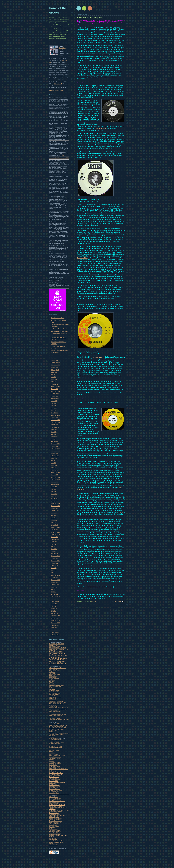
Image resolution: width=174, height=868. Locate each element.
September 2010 (55, 527)
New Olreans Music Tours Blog (58, 702)
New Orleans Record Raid (56, 704)
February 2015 (55, 625)
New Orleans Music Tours (56, 773)
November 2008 (55, 477)
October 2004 (55, 360)
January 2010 (55, 508)
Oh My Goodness (54, 837)
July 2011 (54, 551)
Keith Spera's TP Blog (55, 697)
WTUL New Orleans (55, 800)
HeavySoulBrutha (54, 692)
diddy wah (52, 680)
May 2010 (54, 518)
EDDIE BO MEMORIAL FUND (57, 664)
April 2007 (54, 432)
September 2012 (55, 575)
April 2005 (54, 375)
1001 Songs (53, 705)
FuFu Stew (52, 684)
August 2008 (54, 470)
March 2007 (54, 430)
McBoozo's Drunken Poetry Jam (58, 835)
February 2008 (55, 456)
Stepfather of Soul (54, 717)
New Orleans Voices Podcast (59, 811)
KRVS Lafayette (54, 797)
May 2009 (54, 492)
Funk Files (52, 753)
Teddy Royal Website (55, 833)
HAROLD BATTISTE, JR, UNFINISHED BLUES (56, 730)
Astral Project (53, 825)
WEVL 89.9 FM (58, 84)
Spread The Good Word (56, 716)
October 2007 (55, 446)
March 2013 (54, 587)
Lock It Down (53, 698)
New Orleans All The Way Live (58, 810)
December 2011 (55, 561)
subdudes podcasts (55, 834)
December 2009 (55, 506)
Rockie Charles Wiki (55, 780)
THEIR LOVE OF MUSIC (56, 841)
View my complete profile (56, 90)
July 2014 (54, 611)
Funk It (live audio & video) (57, 685)
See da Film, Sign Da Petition (57, 661)
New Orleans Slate (54, 768)
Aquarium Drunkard (55, 671)
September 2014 (55, 616)
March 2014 (54, 604)
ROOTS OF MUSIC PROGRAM (58, 658)
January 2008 (55, 453)
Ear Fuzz (52, 681)
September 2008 (55, 472)
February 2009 (55, 484)
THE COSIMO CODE (55, 724)
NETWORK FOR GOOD (56, 652)
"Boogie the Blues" (101, 128)
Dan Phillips (62, 48)
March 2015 (54, 628)
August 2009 (54, 499)
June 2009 (54, 494)
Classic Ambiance (54, 678)
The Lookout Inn (54, 845)
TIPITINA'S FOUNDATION (56, 660)
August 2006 (54, 413)
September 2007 (55, 444)
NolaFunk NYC (53, 772)
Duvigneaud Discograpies (56, 746)
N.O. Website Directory (56, 774)
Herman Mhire (53, 839)
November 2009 (55, 503)
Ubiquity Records (54, 792)
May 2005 (54, 377)
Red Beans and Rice (55, 831)
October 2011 (55, 558)
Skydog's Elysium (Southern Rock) (59, 708)
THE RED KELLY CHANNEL (57, 816)
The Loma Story (82, 258)
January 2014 (55, 599)
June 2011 (54, 549)
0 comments (118, 602)
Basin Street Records (55, 822)
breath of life (53, 677)
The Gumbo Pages (54, 758)
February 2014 (55, 601)
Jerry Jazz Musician (55, 762)
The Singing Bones (54, 718)
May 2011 (54, 546)
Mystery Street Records (56, 821)
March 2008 (54, 458)
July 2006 (54, 410)
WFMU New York (54, 802)
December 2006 (55, 422)
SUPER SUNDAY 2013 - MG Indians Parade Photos (57, 806)
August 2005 (54, 384)
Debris (51, 843)
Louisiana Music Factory (56, 818)
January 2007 (55, 425)
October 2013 (55, 594)
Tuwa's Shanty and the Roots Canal (59, 720)
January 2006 (55, 396)
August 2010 (54, 525)
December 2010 (55, 534)
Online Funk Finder (54, 776)
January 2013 (55, 582)
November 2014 (55, 620)
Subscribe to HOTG (63, 158)
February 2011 (55, 539)
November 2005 (55, 391)
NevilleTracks (53, 765)
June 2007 (54, 437)
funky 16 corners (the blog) (57, 686)
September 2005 (55, 386)
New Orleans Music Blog (56, 701)
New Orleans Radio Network (57, 801)
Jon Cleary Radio (54, 826)
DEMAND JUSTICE (55, 646)
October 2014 (55, 618)
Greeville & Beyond (55, 690)
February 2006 (55, 398)
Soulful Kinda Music (55, 786)
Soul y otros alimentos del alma (58, 714)
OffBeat (51, 732)
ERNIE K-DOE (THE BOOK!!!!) (58, 728)
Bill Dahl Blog (53, 676)
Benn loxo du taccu (54, 674)
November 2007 (55, 449)
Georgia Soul (53, 689)
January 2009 (55, 482)
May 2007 (54, 434)
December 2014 (55, 623)
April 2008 (54, 461)
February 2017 (55, 635)
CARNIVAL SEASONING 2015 (59, 331)
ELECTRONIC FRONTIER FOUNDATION (57, 644)
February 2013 (55, 585)
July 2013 (54, 592)
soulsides (52, 713)
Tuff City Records (54, 823)
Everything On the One (55, 748)
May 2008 (54, 463)
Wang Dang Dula (54, 793)
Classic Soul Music (54, 741)
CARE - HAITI (53, 650)
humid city (52, 760)
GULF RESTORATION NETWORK (59, 649)
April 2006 (54, 403)
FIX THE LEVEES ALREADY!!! (58, 648)
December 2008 (55, 480)
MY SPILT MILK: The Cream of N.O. (59, 733)
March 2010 (54, 513)
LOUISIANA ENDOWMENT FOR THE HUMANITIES (58, 656)
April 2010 (54, 515)
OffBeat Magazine (54, 817)
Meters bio (52, 827)
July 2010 (54, 523)
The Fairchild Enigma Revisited (59, 329)
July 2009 (54, 496)
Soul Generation (54, 788)
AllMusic (52, 737)
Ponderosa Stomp (54, 813)
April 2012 (54, 568)
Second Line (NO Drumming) (57, 782)
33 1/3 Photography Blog (56, 842)
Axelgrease (52, 672)
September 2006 (55, 415)
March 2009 (54, 487)
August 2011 (54, 554)
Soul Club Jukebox (54, 785)
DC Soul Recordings (55, 744)
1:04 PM (93, 601)
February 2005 (55, 370)
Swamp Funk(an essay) (56, 790)
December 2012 (55, 580)
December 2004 (55, 365)
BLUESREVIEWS (54, 738)
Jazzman (52, 761)
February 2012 (55, 566)
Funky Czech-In (54, 688)
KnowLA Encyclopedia (55, 764)
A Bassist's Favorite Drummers (58, 668)
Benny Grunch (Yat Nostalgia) (57, 756)
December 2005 (55, 394)
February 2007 (55, 427)
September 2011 (55, 556)
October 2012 (55, 577)
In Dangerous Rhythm (55, 693)
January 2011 (55, 537)
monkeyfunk (53, 700)
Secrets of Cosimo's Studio (57, 742)
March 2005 (54, 372)
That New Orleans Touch (58, 318)
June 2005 (54, 379)
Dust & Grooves (54, 745)
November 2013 (55, 597)
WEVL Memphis (54, 804)
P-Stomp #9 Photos (55, 814)
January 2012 (55, 563)
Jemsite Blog (53, 696)
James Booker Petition (55, 740)
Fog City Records (54, 750)
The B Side (52, 673)
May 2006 (54, 406)
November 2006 (55, 420)
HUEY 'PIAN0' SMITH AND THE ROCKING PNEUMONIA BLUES (58, 726)
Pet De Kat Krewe (54, 777)
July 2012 (54, 573)
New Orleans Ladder (55, 766)
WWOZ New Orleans (55, 798)
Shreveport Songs (54, 706)
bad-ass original (97, 357)
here (63, 155)
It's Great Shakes (54, 694)
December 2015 (55, 630)
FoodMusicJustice (54, 749)
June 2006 (54, 408)
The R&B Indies (54, 778)
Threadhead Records (55, 820)
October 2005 (55, 389)
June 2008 (54, 465)
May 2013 (54, 589)
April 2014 (54, 606)
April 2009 (54, 489)
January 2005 (55, 367)
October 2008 (55, 475)
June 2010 (54, 520)
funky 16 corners (54, 754)
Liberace (121, 512)
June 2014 (54, 609)
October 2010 (55, 530)
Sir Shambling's (53, 784)
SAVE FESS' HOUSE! (55, 662)
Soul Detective (53, 710)
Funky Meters (53, 829)
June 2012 (54, 570)
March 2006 (54, 401)
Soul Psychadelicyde (55, 712)
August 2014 (54, 613)
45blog (51, 682)
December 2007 (55, 451)
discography (81, 531)
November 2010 (55, 532)
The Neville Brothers (55, 830)
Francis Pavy (53, 838)
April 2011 (54, 544)
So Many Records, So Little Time (58, 709)
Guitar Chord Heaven (55, 757)
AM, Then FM (53, 669)
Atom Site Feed (53, 158)
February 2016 (55, 632)
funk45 (51, 752)
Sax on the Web (54, 781)
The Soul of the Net (55, 789)
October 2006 (55, 418)
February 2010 (55, 511)
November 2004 (55, 363)
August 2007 (54, 441)
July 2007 (54, 439)
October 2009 (55, 501)
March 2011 (54, 542)
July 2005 (54, 382)
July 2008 (54, 468)
